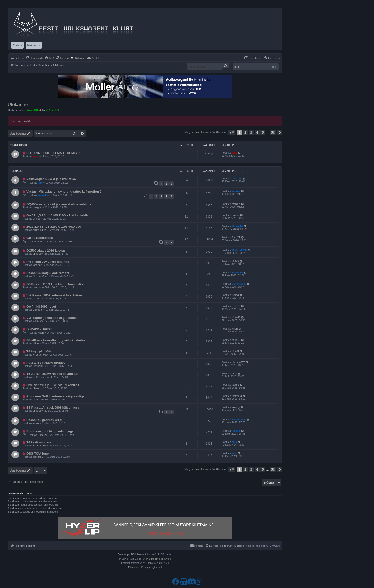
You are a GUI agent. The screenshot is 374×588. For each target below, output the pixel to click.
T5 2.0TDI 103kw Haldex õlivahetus (52, 374)
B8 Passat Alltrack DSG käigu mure (53, 407)
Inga (35, 399)
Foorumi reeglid (21, 121)
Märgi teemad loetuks (197, 132)
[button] (232, 132)
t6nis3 (235, 261)
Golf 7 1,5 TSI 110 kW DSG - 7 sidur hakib (57, 215)
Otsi (274, 67)
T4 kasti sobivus (39, 442)
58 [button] (273, 132)
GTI (57, 110)
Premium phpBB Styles (158, 559)
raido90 (236, 306)
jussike (236, 431)
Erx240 (37, 299)
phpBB (131, 554)
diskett (36, 388)
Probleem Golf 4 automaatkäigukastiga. (56, 396)
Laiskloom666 (41, 287)
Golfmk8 (38, 310)
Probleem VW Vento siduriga (48, 262)
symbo (36, 219)
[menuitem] (34, 58)
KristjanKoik (40, 355)
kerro (36, 423)
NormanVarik (40, 276)
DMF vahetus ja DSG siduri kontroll (53, 385)
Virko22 (37, 321)
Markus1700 (239, 250)
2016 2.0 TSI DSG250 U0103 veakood (54, 227)
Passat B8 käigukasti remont (48, 273)
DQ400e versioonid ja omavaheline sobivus (59, 204)
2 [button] (245, 132)
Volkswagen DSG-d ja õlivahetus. (51, 179)
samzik (42, 195)
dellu (42, 110)
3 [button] (251, 132)
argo (36, 156)
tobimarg (237, 396)
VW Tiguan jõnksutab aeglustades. (52, 318)
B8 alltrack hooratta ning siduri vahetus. (56, 340)
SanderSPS (239, 284)
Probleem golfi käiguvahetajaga (50, 431)
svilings (236, 407)
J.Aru (50, 110)
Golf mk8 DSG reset (41, 307)
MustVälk (237, 226)
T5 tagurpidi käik (39, 351)
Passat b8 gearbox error (44, 420)
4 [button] (257, 132)
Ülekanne (18, 105)
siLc (234, 442)
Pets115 (237, 178)
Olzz (234, 373)
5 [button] (263, 132)
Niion (41, 333)
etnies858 (32, 110)
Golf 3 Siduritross (40, 238)
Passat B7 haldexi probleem (47, 363)
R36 (40, 183)
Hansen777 (39, 366)
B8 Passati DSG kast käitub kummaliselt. (57, 284)
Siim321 (42, 435)
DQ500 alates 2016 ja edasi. (47, 250)
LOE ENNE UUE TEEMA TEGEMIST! (53, 153)
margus (37, 207)
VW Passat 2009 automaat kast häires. (55, 295)
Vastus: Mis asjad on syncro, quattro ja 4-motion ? (64, 192)
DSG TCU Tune (38, 454)
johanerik (38, 265)
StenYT (42, 241)
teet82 (36, 377)
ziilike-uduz (39, 230)
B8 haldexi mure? (40, 329)
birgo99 (37, 254)
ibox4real (38, 457)
